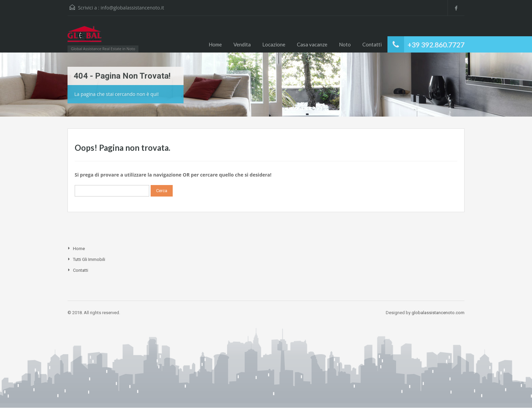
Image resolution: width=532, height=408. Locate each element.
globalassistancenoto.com (438, 313)
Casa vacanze (312, 44)
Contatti (372, 44)
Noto (345, 44)
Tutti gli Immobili (89, 259)
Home (215, 44)
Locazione (274, 44)
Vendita (242, 44)
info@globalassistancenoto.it (132, 8)
